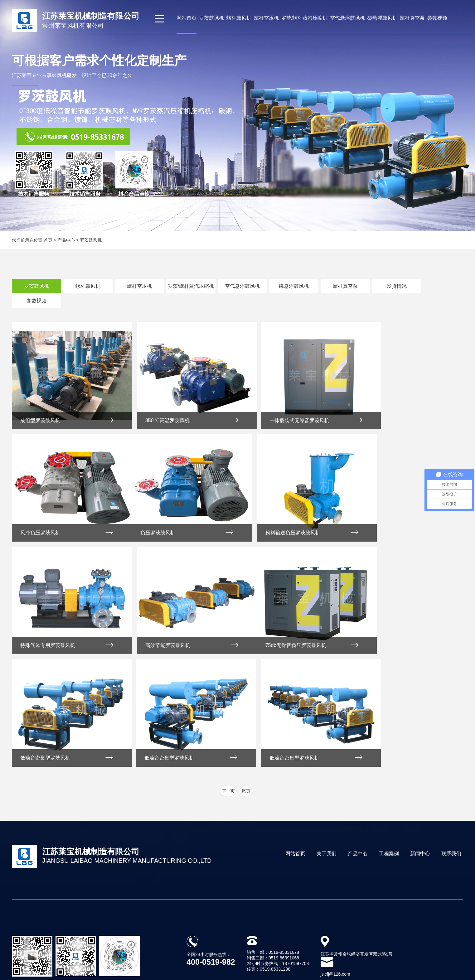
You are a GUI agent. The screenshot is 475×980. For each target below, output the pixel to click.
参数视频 (437, 18)
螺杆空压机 (266, 18)
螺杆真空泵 (412, 18)
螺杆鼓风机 (239, 18)
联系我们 (451, 740)
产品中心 (358, 740)
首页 (48, 240)
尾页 (246, 677)
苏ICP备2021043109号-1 (306, 939)
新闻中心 (420, 740)
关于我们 (327, 740)
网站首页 (187, 18)
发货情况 (397, 286)
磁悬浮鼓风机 (382, 18)
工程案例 (389, 740)
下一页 (228, 677)
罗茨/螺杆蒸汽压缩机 (304, 18)
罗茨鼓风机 (211, 18)
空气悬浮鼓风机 (347, 18)
